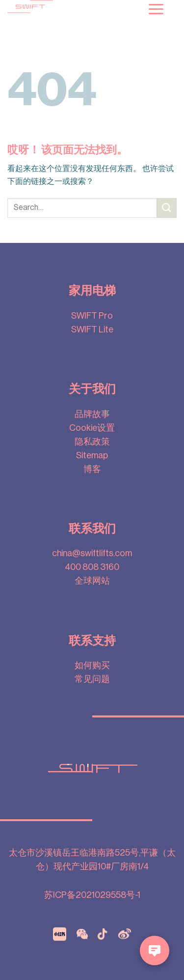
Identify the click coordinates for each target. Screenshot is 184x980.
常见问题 (92, 679)
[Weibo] (125, 933)
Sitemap (92, 455)
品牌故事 (92, 414)
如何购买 (92, 665)
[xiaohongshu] (60, 933)
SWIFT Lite (92, 329)
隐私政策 (92, 442)
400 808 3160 (92, 567)
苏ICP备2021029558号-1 (92, 895)
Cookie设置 (92, 428)
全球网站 (92, 581)
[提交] (167, 208)
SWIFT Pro (92, 316)
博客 (92, 469)
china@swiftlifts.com (92, 553)
